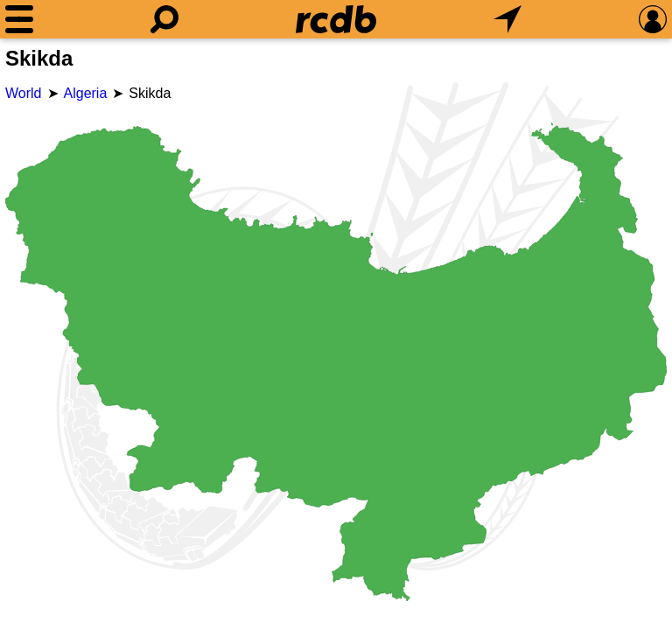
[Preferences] (653, 19)
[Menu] (19, 19)
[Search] (164, 19)
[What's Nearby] (507, 19)
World (24, 93)
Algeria (86, 93)
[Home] (336, 19)
